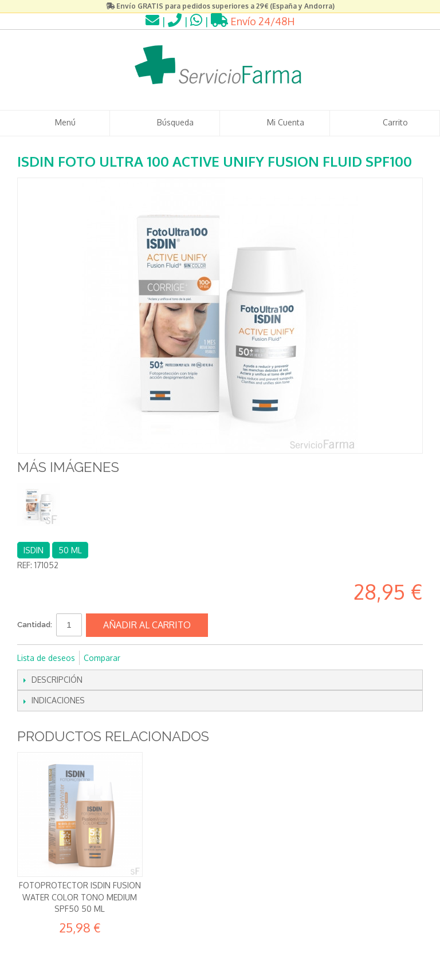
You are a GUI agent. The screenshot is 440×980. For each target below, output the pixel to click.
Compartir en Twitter (167, 658)
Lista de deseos (46, 658)
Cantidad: (35, 625)
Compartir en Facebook (144, 658)
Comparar (102, 658)
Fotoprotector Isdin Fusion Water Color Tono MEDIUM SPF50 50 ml (80, 897)
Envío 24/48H (253, 21)
